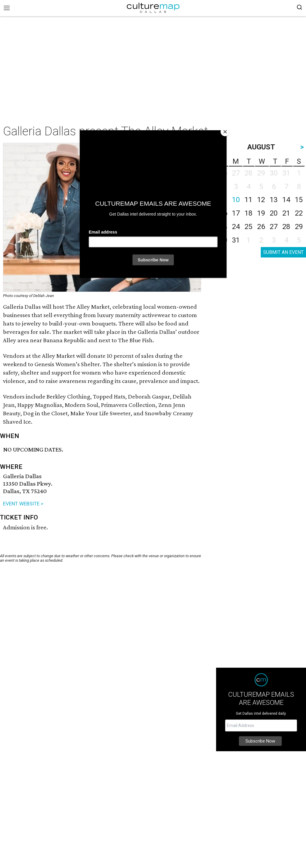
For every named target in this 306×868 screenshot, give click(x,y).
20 (274, 213)
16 (223, 213)
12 (261, 200)
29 (299, 227)
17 (236, 213)
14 (286, 200)
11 (248, 200)
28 (286, 227)
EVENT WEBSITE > (23, 504)
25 (248, 227)
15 (299, 200)
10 (236, 200)
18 (248, 213)
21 (286, 213)
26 (261, 227)
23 (223, 227)
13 (274, 200)
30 (223, 240)
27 (274, 227)
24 (236, 227)
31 (236, 240)
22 (299, 213)
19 (261, 213)
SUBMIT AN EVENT (283, 252)
